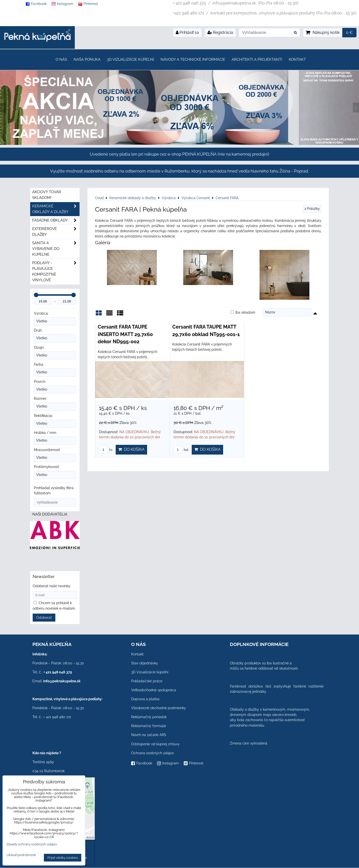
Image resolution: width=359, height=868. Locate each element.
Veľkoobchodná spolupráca (154, 690)
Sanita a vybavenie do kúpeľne (56, 249)
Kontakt (297, 59)
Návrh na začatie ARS (149, 735)
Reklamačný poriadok (149, 717)
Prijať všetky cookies (63, 858)
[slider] (36, 295)
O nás (61, 59)
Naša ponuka (87, 59)
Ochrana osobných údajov (152, 753)
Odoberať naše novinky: (52, 586)
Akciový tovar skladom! (47, 195)
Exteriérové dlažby (56, 232)
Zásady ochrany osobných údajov (32, 844)
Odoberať (44, 618)
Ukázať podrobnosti (21, 855)
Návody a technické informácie (193, 59)
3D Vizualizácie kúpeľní (131, 59)
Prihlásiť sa (187, 32)
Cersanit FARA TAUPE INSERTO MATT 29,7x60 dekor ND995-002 (125, 334)
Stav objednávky (145, 663)
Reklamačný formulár (149, 726)
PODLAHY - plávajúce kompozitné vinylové (56, 272)
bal (181, 450)
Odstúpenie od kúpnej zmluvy (155, 744)
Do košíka (131, 449)
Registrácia (220, 32)
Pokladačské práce (147, 681)
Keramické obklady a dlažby (56, 209)
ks (106, 450)
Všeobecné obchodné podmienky (159, 708)
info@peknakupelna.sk (62, 681)
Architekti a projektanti (257, 59)
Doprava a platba (145, 699)
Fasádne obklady (56, 220)
